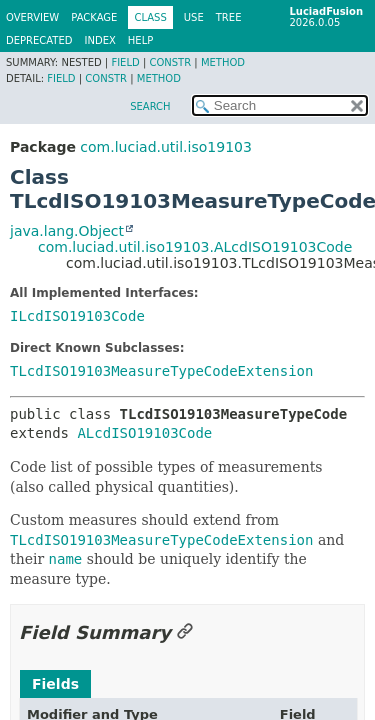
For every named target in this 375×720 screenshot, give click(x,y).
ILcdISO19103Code (77, 316)
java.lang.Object (67, 231)
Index (100, 40)
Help (140, 40)
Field (125, 62)
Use (194, 17)
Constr (170, 62)
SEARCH (150, 106)
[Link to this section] (185, 632)
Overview (32, 17)
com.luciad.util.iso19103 (166, 147)
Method (223, 62)
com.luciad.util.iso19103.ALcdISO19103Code (195, 247)
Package (94, 17)
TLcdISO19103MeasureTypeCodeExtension (161, 371)
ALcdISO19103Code (144, 433)
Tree (229, 17)
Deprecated (39, 40)
